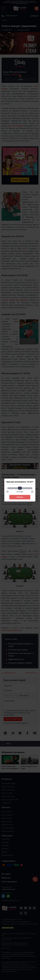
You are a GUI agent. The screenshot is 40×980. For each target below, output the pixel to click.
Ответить (20, 497)
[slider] (20, 488)
